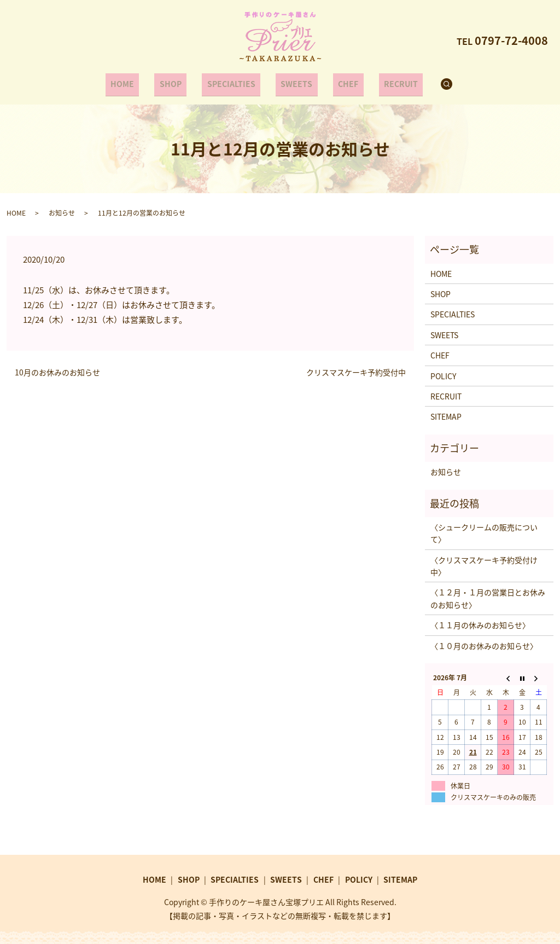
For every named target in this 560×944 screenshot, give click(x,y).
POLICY (443, 370)
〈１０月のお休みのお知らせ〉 (484, 640)
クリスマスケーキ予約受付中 (356, 367)
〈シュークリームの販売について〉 (484, 528)
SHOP (179, 81)
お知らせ (62, 207)
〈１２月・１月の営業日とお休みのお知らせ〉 (488, 593)
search (436, 82)
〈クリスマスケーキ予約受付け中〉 (484, 560)
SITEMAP (446, 411)
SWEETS (294, 81)
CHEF (340, 81)
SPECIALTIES (234, 81)
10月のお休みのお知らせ (57, 367)
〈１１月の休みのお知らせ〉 (480, 619)
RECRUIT (387, 81)
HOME (136, 81)
